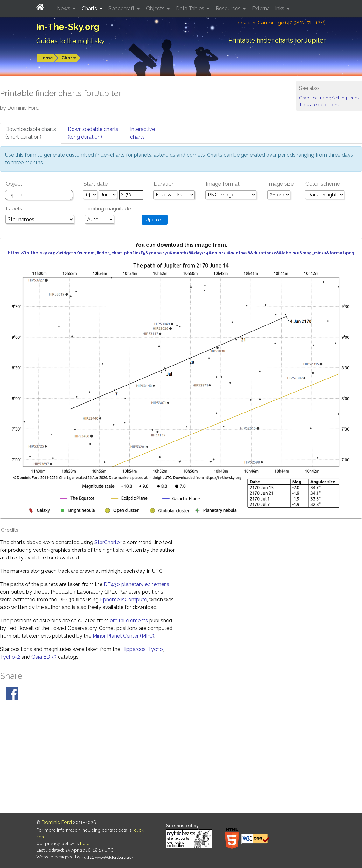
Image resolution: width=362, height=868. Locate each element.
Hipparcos (134, 649)
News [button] (64, 8)
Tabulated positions (319, 105)
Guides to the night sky (70, 41)
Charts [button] (90, 8)
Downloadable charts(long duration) (93, 133)
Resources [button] (229, 8)
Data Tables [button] (191, 8)
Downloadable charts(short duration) (31, 133)
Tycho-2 (10, 657)
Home (46, 58)
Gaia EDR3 (44, 657)
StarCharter (108, 542)
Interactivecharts (143, 133)
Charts (69, 58)
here (85, 844)
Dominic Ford (57, 822)
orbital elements (129, 621)
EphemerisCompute (123, 600)
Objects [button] (156, 8)
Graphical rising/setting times (329, 98)
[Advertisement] (181, 765)
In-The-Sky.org (68, 27)
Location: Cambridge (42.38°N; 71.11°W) (280, 23)
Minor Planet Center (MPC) (123, 636)
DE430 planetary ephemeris (136, 584)
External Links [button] (269, 8)
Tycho (155, 649)
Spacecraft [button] (122, 8)
